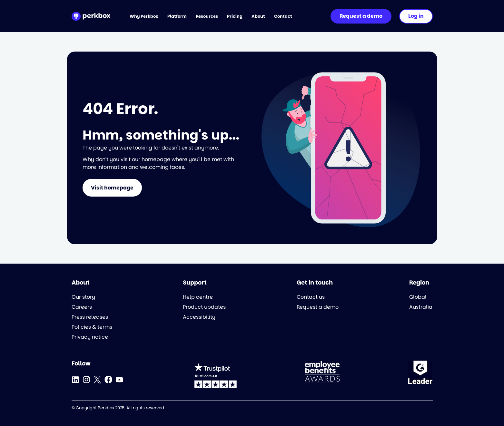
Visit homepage (112, 188)
